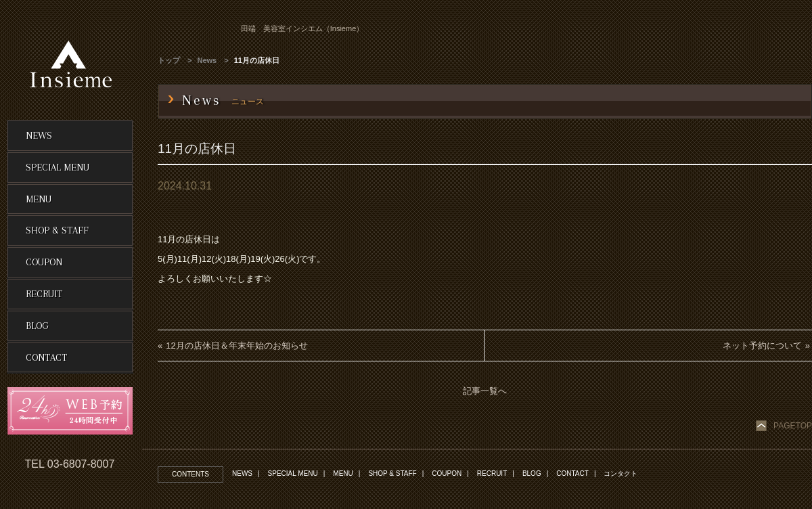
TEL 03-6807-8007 (70, 464)
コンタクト (621, 473)
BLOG (532, 473)
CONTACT (572, 473)
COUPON (447, 473)
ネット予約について (762, 346)
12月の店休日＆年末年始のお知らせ (236, 346)
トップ (169, 60)
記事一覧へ (485, 391)
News (207, 60)
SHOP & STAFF (392, 473)
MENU (343, 473)
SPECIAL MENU (293, 473)
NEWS (242, 473)
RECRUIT (492, 473)
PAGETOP (793, 426)
